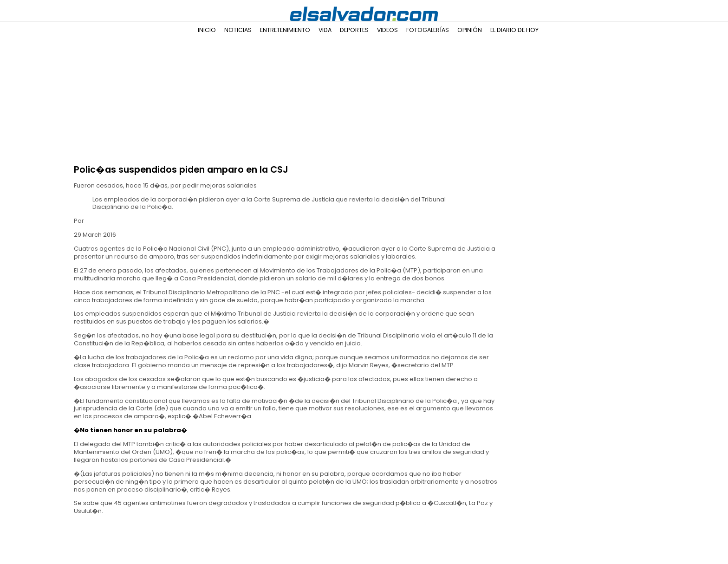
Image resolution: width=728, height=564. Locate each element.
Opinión (470, 30)
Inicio (207, 30)
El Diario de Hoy (514, 30)
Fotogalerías (428, 30)
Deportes (354, 30)
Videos (387, 30)
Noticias (238, 30)
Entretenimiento (285, 30)
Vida (325, 30)
